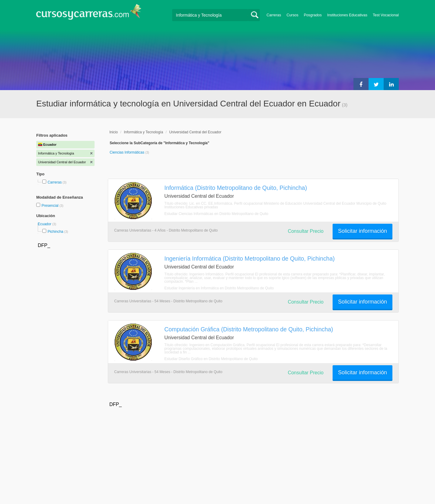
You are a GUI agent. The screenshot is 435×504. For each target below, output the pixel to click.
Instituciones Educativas (347, 15)
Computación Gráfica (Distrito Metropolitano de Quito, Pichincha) (249, 329)
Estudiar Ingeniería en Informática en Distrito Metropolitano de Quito (219, 288)
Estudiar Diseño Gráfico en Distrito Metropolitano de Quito (211, 359)
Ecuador (45, 224)
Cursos (292, 15)
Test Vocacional (386, 15)
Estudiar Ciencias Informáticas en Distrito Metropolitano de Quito (216, 214)
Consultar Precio (306, 231)
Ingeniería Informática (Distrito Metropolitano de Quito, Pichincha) (250, 259)
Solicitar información (362, 231)
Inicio (114, 132)
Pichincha (55, 232)
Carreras (274, 15)
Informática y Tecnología (143, 132)
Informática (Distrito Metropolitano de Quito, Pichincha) (236, 188)
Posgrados (313, 15)
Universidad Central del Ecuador (195, 132)
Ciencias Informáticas (127, 152)
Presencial (50, 206)
